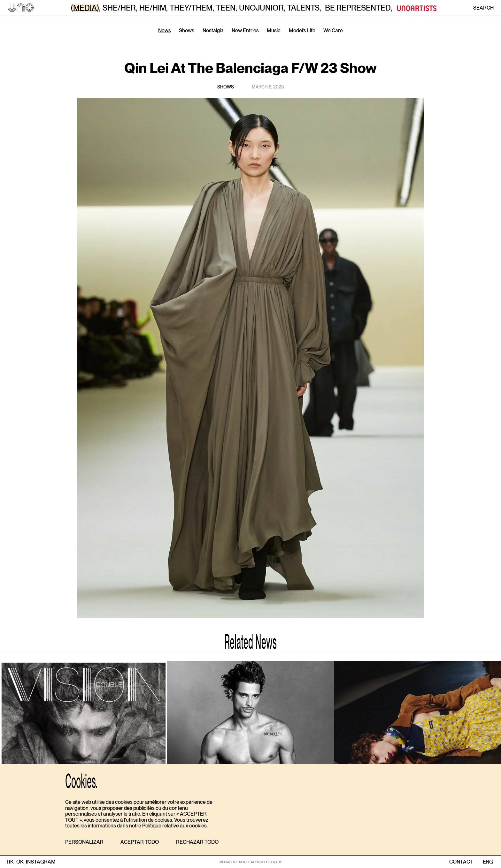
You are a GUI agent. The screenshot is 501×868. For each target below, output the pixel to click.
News (165, 30)
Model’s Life (302, 30)
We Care (333, 30)
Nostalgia (213, 30)
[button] (84, 842)
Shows (187, 30)
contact (461, 862)
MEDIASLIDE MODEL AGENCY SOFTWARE (251, 862)
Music (274, 30)
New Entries (245, 30)
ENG (488, 862)
